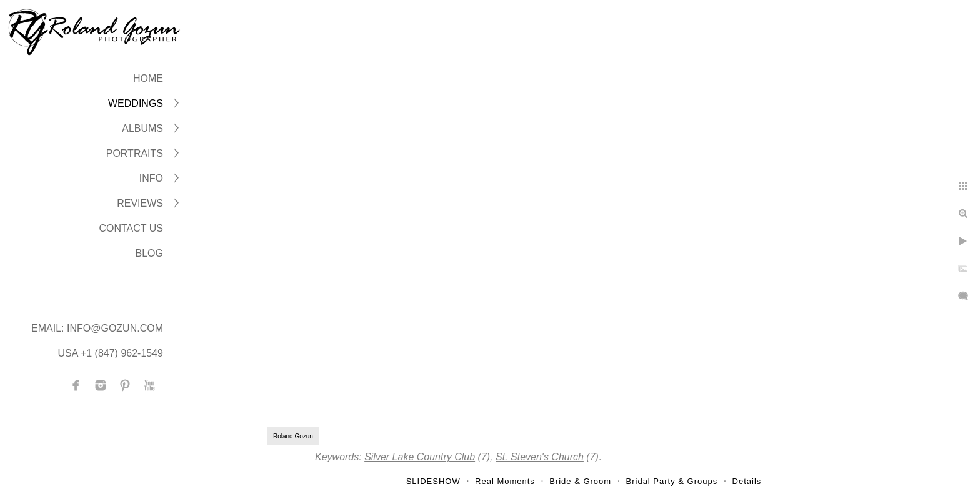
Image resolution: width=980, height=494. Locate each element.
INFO (151, 178)
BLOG (149, 253)
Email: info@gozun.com (97, 328)
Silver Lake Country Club (420, 457)
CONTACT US (131, 228)
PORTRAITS (135, 153)
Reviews (140, 203)
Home (148, 78)
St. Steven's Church (540, 457)
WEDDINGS (136, 103)
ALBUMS (142, 128)
